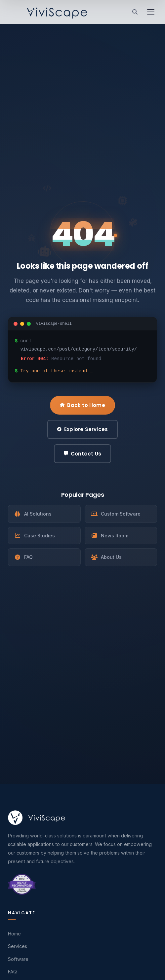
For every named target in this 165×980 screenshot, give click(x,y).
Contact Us (82, 454)
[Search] (135, 12)
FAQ (23, 557)
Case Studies (35, 536)
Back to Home (82, 405)
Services (18, 946)
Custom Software (116, 514)
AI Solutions (33, 514)
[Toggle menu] (151, 12)
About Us (106, 557)
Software (18, 959)
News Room (110, 536)
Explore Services (82, 429)
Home (14, 934)
